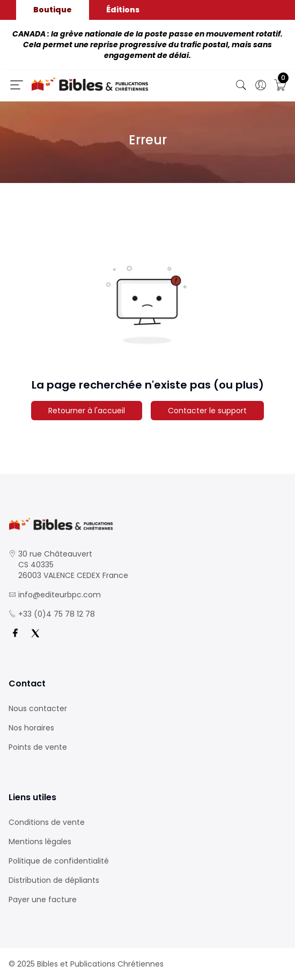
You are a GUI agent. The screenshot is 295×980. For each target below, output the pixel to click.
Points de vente (38, 747)
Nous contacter (38, 708)
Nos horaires (31, 728)
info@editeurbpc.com (60, 595)
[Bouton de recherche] (241, 85)
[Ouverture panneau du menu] (17, 85)
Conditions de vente (47, 822)
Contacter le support (207, 411)
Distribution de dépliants (54, 880)
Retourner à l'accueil (87, 411)
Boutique (53, 10)
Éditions (123, 10)
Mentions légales (40, 842)
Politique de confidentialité (59, 861)
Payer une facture (43, 899)
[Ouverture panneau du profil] (261, 85)
